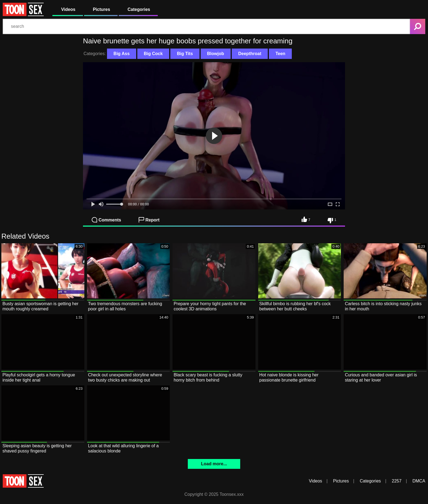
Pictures (101, 9)
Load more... (214, 464)
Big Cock (153, 54)
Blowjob (216, 54)
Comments (106, 220)
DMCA (419, 481)
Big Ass (122, 54)
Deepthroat (250, 54)
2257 (397, 481)
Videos (68, 9)
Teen (280, 54)
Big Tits (185, 54)
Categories (139, 9)
